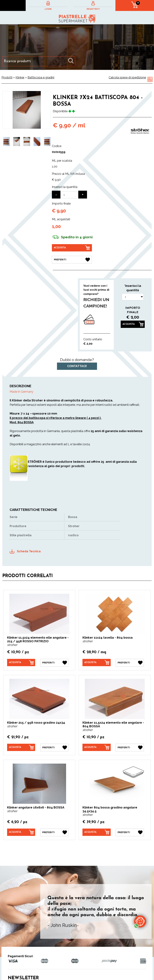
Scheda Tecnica (29, 551)
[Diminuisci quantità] (56, 195)
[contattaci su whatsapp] (140, 921)
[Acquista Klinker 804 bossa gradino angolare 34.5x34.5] (97, 832)
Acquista (129, 324)
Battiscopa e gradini (41, 77)
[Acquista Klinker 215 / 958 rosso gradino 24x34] (21, 747)
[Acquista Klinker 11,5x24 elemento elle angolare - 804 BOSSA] (97, 747)
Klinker (20, 77)
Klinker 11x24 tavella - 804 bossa (108, 638)
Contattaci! (77, 366)
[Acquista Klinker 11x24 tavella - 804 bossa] (97, 663)
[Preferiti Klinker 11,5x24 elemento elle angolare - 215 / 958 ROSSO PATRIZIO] (54, 663)
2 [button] (29, 156)
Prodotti (7, 77)
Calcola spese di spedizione (127, 77)
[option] (6, 141)
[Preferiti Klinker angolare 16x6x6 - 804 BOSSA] (54, 832)
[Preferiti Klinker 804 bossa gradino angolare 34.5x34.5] (130, 832)
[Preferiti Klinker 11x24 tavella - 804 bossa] (130, 663)
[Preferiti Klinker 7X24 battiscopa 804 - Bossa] (72, 260)
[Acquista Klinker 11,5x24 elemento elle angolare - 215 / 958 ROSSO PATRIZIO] (21, 663)
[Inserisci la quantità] (69, 195)
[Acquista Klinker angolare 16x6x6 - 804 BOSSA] (21, 832)
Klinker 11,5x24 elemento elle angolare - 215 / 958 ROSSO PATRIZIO (38, 639)
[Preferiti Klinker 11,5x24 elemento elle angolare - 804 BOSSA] (130, 748)
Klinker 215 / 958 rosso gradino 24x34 (36, 723)
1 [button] (24, 156)
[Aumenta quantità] (83, 195)
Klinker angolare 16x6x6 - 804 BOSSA (36, 807)
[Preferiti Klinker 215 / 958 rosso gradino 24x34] (54, 748)
